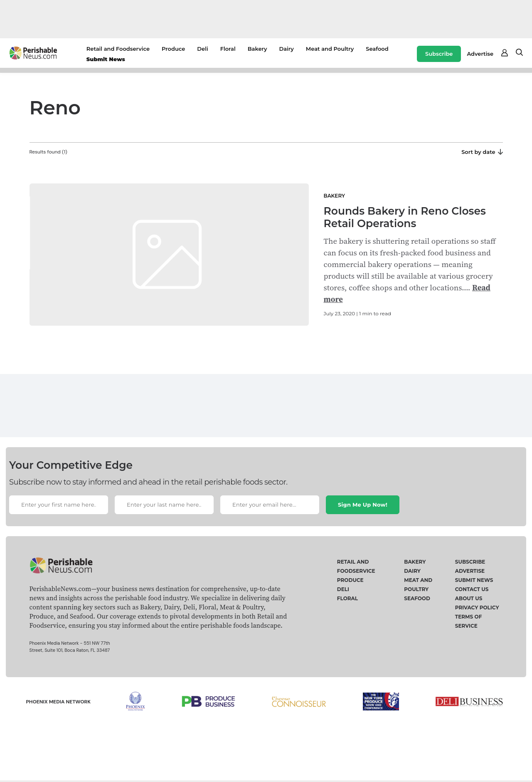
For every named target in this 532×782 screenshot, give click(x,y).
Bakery (257, 49)
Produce (173, 49)
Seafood (377, 49)
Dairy (286, 49)
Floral (228, 49)
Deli (202, 49)
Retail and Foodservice (118, 49)
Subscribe (439, 54)
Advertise (480, 54)
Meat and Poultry (330, 49)
